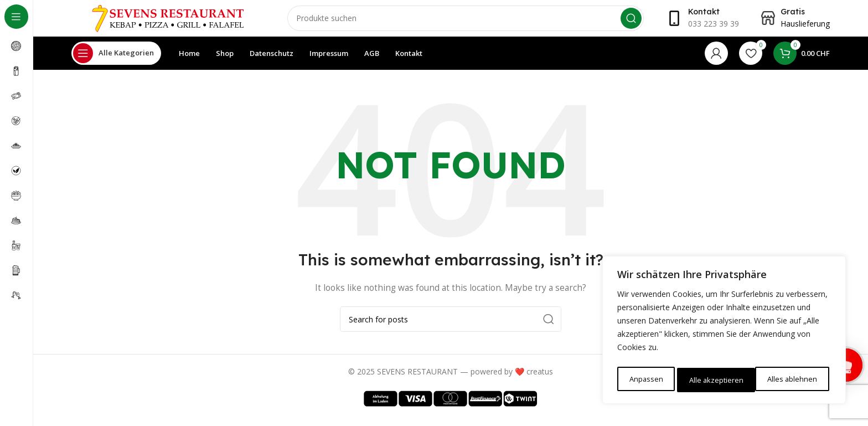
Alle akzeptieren (792, 380)
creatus (540, 379)
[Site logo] (168, 21)
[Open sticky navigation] (116, 61)
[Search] (466, 22)
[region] (724, 332)
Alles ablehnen (713, 380)
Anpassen (645, 380)
